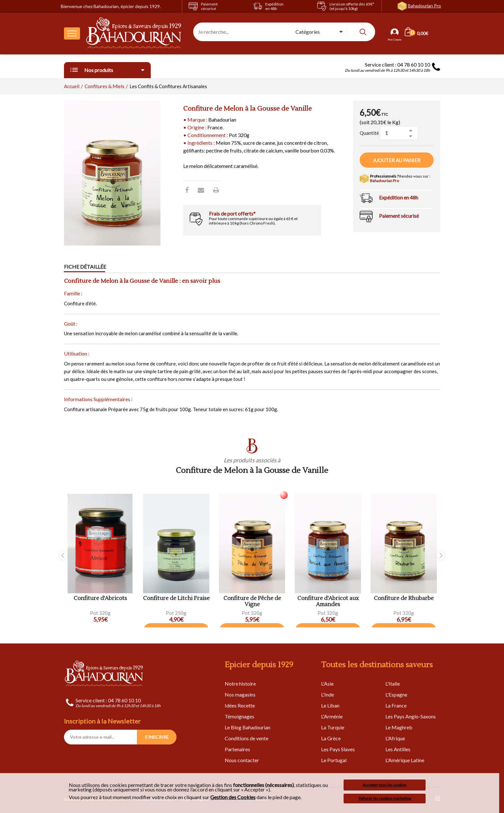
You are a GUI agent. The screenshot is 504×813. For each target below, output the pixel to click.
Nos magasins (240, 694)
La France (396, 705)
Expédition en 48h (399, 197)
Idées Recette (240, 705)
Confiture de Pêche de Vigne (252, 601)
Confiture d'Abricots (100, 599)
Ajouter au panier (397, 160)
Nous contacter (242, 760)
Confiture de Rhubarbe (404, 599)
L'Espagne (396, 694)
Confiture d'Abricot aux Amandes (328, 601)
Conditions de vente (247, 738)
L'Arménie (332, 716)
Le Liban (330, 705)
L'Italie (393, 684)
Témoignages (239, 716)
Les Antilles (398, 749)
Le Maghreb (399, 727)
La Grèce (331, 738)
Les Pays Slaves (338, 749)
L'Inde (328, 694)
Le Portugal (334, 760)
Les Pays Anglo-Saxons (411, 716)
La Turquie (333, 727)
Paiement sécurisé (399, 216)
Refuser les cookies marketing (385, 798)
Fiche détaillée (85, 267)
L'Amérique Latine (405, 760)
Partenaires (237, 749)
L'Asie (327, 684)
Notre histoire (240, 684)
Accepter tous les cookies (385, 785)
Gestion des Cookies (233, 797)
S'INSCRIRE (157, 737)
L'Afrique (395, 738)
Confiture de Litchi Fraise (176, 599)
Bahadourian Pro (424, 6)
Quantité (369, 133)
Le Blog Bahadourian (248, 727)
